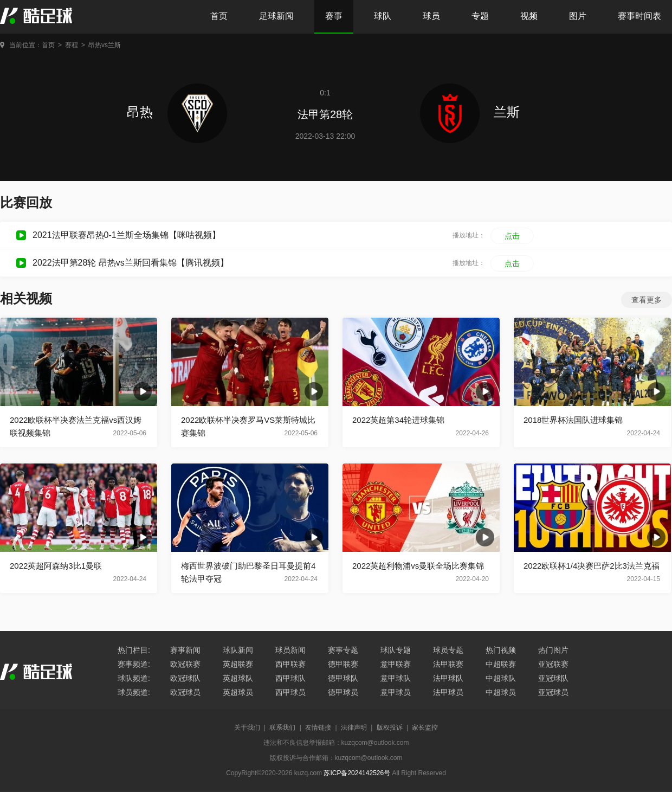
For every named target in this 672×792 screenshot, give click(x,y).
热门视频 (501, 650)
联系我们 (282, 727)
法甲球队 (448, 678)
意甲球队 (396, 678)
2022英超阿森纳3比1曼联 (56, 566)
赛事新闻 (185, 650)
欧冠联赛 (185, 664)
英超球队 (238, 678)
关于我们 (247, 727)
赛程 (72, 45)
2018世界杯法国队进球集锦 (573, 420)
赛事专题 (343, 650)
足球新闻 (276, 16)
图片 (578, 16)
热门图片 (553, 650)
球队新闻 (238, 650)
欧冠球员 (185, 692)
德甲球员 (343, 692)
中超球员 (501, 692)
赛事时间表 (639, 16)
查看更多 (647, 300)
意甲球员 (396, 692)
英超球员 (238, 692)
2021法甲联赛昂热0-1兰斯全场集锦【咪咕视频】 (127, 235)
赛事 (334, 16)
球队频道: (134, 678)
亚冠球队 (553, 678)
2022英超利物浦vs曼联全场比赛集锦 (418, 566)
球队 (383, 16)
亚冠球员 (553, 692)
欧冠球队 (185, 678)
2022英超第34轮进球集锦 (398, 420)
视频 (529, 16)
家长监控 (425, 727)
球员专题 (448, 650)
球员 (431, 16)
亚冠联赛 (553, 664)
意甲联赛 (396, 664)
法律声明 (354, 727)
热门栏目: (134, 650)
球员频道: (134, 692)
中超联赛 (501, 664)
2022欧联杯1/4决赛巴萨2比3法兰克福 (592, 566)
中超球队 (501, 678)
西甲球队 (290, 678)
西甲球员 (290, 692)
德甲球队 (343, 678)
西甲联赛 (290, 664)
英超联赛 (238, 664)
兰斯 (470, 112)
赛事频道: (134, 664)
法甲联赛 (448, 664)
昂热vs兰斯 (105, 45)
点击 (512, 236)
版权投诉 (390, 727)
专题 (480, 16)
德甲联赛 (343, 664)
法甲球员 (448, 692)
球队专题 (396, 650)
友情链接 (318, 727)
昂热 (177, 112)
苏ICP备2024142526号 (357, 773)
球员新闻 (290, 650)
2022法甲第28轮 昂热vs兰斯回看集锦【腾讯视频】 (131, 263)
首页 (219, 16)
